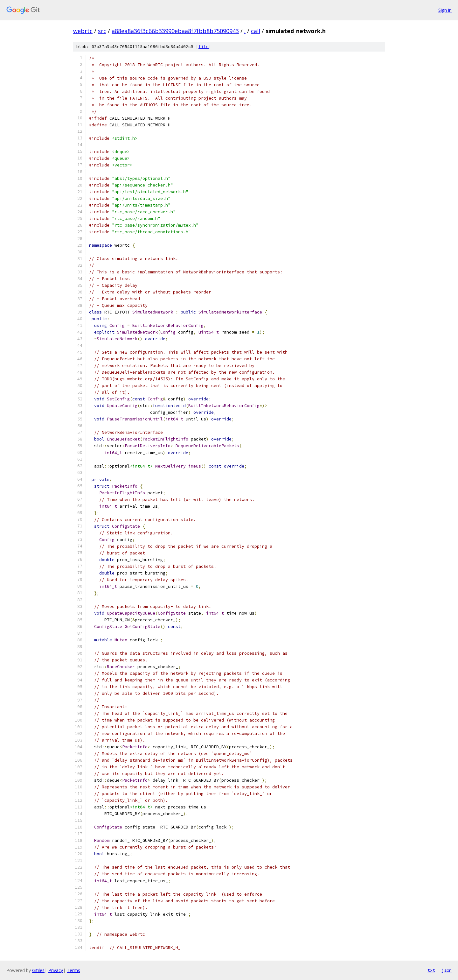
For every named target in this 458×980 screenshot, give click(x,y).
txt (431, 970)
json (447, 970)
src (102, 31)
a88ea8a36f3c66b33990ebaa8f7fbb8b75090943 (175, 31)
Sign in (445, 10)
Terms (73, 970)
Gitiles (38, 970)
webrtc (83, 31)
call (256, 31)
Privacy (56, 970)
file (204, 47)
